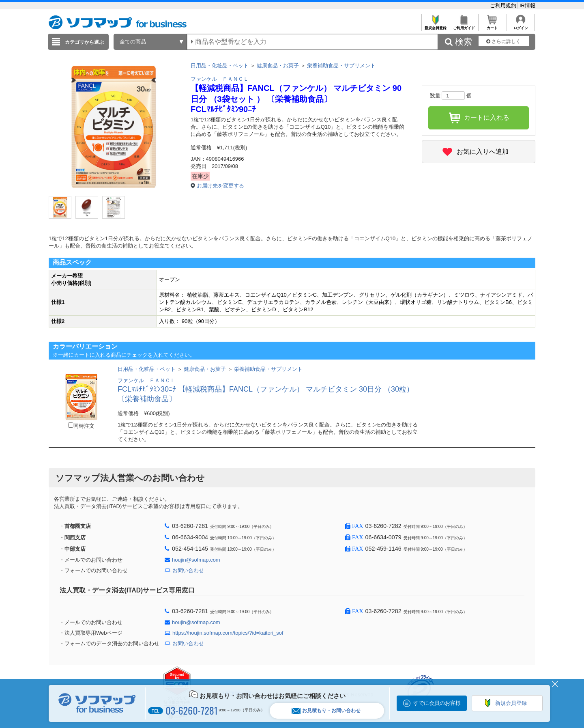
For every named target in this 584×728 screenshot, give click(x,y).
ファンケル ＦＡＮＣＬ (220, 79)
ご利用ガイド (464, 26)
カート (492, 26)
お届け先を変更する (220, 186)
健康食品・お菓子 (278, 66)
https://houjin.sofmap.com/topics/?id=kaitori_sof (228, 633)
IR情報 (527, 5)
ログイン (521, 26)
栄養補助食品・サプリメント (341, 66)
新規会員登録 (435, 26)
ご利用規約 (504, 5)
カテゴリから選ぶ (84, 42)
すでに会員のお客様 (437, 703)
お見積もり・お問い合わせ (326, 711)
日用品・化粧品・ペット (220, 66)
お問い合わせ (188, 570)
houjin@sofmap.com (196, 560)
